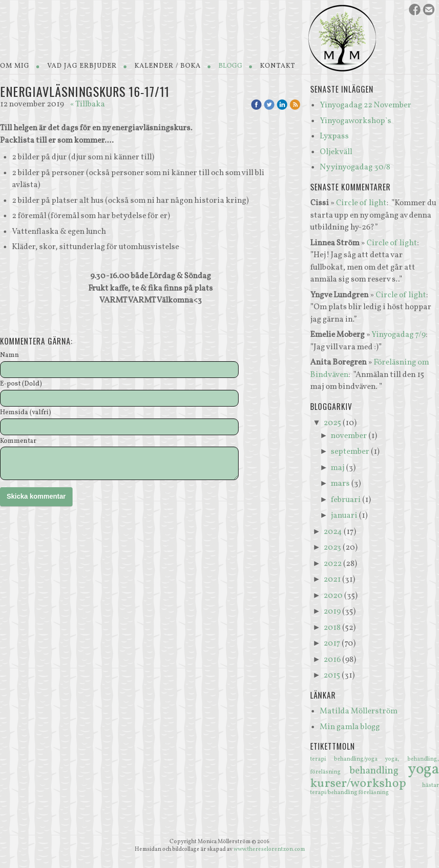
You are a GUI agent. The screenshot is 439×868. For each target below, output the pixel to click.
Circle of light (361, 203)
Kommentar (18, 442)
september (350, 452)
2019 (332, 612)
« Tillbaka (88, 104)
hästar (431, 785)
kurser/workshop (366, 784)
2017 (332, 643)
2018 (332, 628)
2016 (332, 660)
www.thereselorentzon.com (269, 849)
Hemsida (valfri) (26, 413)
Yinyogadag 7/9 (398, 335)
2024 (333, 532)
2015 (332, 675)
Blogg (230, 66)
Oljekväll (336, 152)
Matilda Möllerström (359, 711)
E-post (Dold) (21, 384)
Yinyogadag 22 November (366, 105)
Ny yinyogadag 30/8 (355, 167)
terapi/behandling (334, 793)
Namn (10, 356)
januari (344, 516)
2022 (333, 564)
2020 (333, 596)
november (349, 436)
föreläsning (374, 793)
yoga (423, 770)
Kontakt (278, 66)
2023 (332, 548)
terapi (322, 759)
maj (338, 468)
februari (346, 500)
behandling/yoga (360, 759)
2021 (332, 580)
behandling (379, 771)
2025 (332, 423)
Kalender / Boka (168, 66)
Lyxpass (334, 136)
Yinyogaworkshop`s (355, 121)
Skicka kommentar (36, 496)
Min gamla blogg (350, 727)
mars (340, 484)
